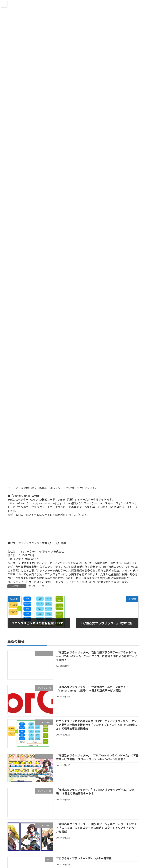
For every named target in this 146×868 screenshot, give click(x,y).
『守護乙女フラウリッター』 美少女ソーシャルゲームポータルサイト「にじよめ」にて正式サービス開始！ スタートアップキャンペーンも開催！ (96, 828)
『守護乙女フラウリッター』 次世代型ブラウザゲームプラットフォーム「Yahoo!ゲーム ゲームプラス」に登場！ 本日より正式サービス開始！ (97, 656)
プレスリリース (36, 586)
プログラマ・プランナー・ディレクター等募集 (84, 858)
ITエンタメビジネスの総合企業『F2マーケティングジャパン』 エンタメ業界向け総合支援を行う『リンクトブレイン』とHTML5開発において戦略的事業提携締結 (97, 725)
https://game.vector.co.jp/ (43, 503)
